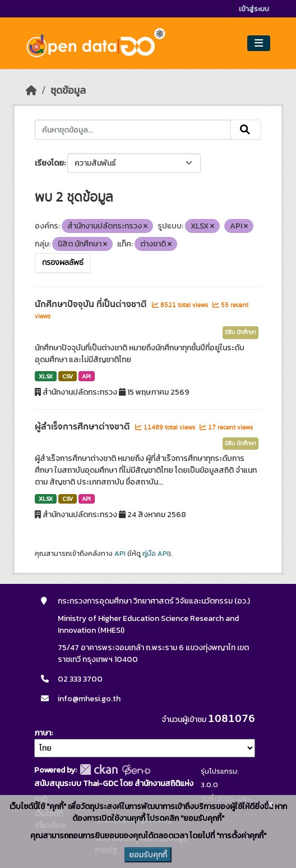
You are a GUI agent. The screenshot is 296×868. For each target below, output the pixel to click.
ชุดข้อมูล (68, 90)
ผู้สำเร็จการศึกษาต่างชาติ (84, 427)
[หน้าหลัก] (31, 90)
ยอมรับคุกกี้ (148, 855)
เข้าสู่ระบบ (254, 9)
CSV (68, 376)
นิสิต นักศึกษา (240, 332)
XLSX (46, 376)
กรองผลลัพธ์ (63, 263)
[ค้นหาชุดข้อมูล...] (133, 130)
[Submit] (246, 130)
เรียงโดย (49, 163)
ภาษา (43, 733)
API (86, 376)
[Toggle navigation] (259, 44)
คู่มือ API (156, 554)
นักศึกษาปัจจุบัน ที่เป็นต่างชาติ (92, 304)
